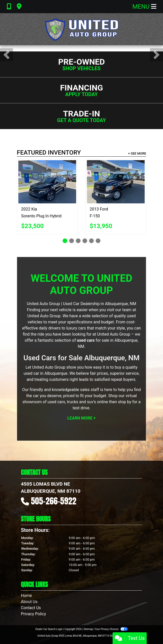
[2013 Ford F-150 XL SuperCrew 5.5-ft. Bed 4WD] (116, 182)
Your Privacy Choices (111, 629)
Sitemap (88, 629)
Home (26, 596)
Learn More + (82, 418)
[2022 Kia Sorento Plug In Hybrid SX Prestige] (47, 182)
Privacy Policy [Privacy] (33, 614)
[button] (6, 55)
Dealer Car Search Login (49, 629)
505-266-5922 (54, 501)
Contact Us (31, 608)
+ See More (137, 153)
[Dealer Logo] (81, 29)
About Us (29, 602)
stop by (125, 402)
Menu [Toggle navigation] (144, 7)
